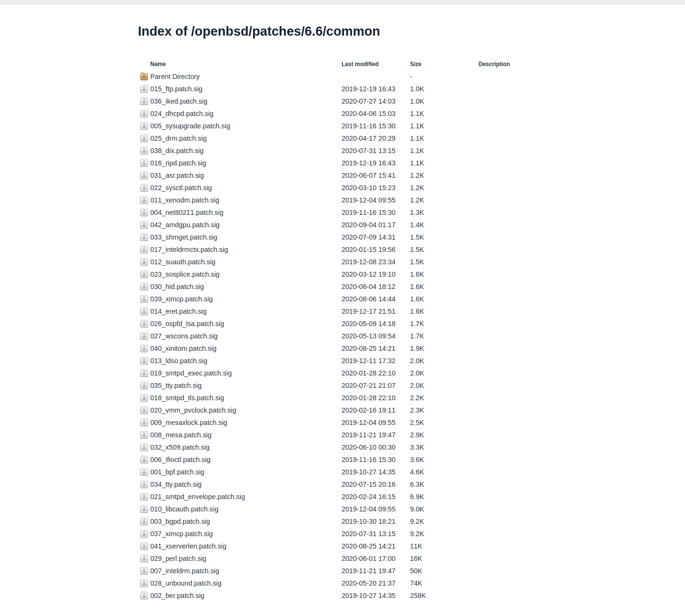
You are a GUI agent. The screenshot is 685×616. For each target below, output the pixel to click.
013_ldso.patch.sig (179, 361)
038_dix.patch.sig (177, 151)
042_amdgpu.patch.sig (185, 225)
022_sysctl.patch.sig (181, 188)
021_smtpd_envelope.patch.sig (198, 497)
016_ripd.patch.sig (178, 163)
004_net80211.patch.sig (187, 212)
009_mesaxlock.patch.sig (189, 423)
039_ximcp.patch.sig (181, 299)
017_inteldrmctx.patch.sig (189, 250)
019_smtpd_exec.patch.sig (191, 373)
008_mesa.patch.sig (181, 435)
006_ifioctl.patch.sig (180, 460)
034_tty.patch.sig (176, 484)
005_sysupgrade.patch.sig (190, 126)
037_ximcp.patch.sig (181, 534)
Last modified (360, 64)
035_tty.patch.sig (176, 385)
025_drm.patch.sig (178, 138)
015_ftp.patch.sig (176, 89)
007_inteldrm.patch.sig (185, 571)
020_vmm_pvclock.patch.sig (193, 410)
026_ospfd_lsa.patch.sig (187, 324)
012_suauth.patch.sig (183, 262)
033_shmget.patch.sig (184, 237)
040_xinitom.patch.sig (183, 348)
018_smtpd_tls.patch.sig (187, 398)
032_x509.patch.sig (180, 447)
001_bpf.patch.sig (177, 472)
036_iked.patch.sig (179, 101)
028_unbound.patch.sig (186, 583)
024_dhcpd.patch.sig (182, 114)
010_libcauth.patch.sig (184, 509)
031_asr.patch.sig (177, 175)
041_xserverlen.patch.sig (188, 546)
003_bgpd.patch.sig (180, 521)
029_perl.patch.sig (178, 558)
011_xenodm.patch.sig (185, 200)
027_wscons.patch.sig (184, 336)
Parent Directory (175, 77)
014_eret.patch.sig (178, 311)
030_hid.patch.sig (177, 287)
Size (416, 64)
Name (158, 64)
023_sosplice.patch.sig (185, 274)
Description (494, 64)
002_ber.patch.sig (177, 596)
